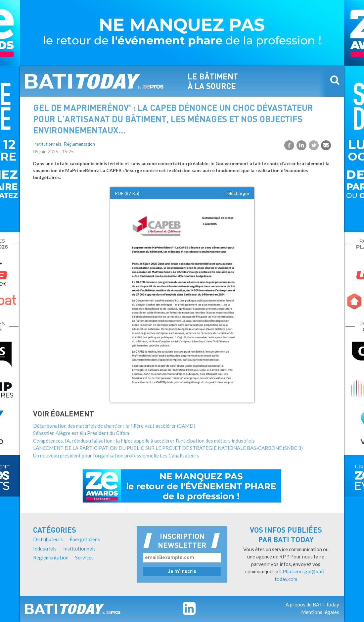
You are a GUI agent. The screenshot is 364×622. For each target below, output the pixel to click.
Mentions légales (320, 612)
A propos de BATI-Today (312, 604)
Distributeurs (48, 539)
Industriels (45, 549)
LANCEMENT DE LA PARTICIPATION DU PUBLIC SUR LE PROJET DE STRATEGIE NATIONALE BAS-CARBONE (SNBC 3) (168, 448)
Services (84, 557)
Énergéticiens (85, 539)
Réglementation (79, 144)
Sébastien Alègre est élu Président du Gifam (81, 433)
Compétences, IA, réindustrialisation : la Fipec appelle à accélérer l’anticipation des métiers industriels (144, 441)
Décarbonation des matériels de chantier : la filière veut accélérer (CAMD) (114, 426)
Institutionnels (47, 144)
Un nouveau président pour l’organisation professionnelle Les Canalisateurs (116, 455)
